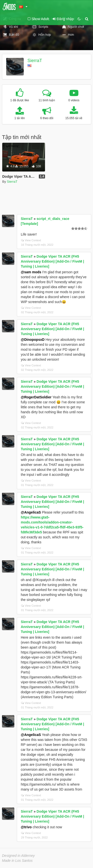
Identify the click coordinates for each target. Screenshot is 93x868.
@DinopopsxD (33, 340)
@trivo (26, 827)
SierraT (35, 61)
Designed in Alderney (18, 856)
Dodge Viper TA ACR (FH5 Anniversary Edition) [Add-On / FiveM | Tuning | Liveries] (52, 261)
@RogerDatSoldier (36, 397)
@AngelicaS (31, 512)
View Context (31, 240)
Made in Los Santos (17, 861)
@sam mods (31, 272)
